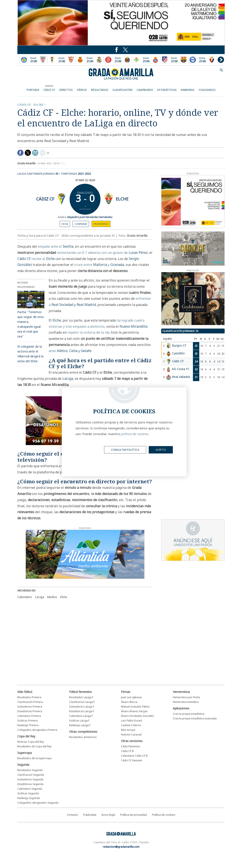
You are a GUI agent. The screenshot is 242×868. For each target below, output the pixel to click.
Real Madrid (86, 305)
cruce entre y (99, 265)
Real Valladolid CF (184, 377)
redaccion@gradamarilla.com (121, 847)
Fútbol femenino (80, 692)
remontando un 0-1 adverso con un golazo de (102, 253)
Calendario (25, 597)
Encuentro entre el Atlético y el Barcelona (174, 60)
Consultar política (125, 450)
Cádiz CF (45, 199)
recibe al (43, 259)
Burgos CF (179, 345)
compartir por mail (35, 153)
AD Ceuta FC (181, 369)
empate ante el (56, 246)
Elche (122, 199)
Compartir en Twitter (28, 153)
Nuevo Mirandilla (133, 326)
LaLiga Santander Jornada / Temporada (54, 174)
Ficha (65, 224)
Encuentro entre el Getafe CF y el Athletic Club (33, 60)
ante (58, 351)
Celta (73, 351)
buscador (221, 70)
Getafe (86, 351)
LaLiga (68, 379)
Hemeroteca (181, 692)
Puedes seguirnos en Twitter (117, 50)
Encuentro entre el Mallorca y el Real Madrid (90, 60)
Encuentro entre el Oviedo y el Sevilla (62, 60)
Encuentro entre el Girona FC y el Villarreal (118, 60)
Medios (52, 597)
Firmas (126, 692)
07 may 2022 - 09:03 (52, 163)
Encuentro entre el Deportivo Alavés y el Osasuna (202, 60)
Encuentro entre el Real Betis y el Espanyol (146, 60)
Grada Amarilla (121, 74)
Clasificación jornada (180, 331)
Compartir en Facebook (20, 153)
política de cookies (135, 434)
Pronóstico (101, 224)
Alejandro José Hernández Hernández (90, 217)
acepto (161, 450)
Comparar (81, 224)
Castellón (178, 353)
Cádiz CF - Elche (30, 105)
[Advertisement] (78, 639)
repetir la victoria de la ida (89, 332)
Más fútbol (25, 692)
